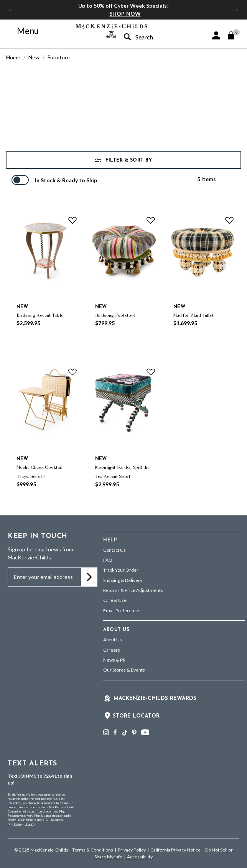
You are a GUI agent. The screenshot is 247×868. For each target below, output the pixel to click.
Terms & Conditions (93, 850)
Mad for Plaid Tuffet (193, 315)
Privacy (30, 824)
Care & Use (115, 600)
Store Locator (136, 716)
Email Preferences (122, 611)
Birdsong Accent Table (40, 315)
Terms (17, 824)
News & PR (114, 660)
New (34, 57)
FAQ (108, 560)
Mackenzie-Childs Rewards (155, 699)
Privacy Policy (132, 850)
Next (235, 10)
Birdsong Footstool (115, 315)
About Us (113, 640)
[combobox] (150, 37)
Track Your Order (121, 570)
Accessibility (139, 857)
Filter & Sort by (128, 160)
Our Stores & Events (124, 670)
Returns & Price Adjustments (133, 590)
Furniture (59, 57)
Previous (12, 10)
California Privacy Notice (175, 850)
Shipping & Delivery (123, 580)
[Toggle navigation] (23, 31)
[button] (216, 35)
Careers (112, 650)
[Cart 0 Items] (235, 35)
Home (13, 57)
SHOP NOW (125, 14)
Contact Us (114, 550)
